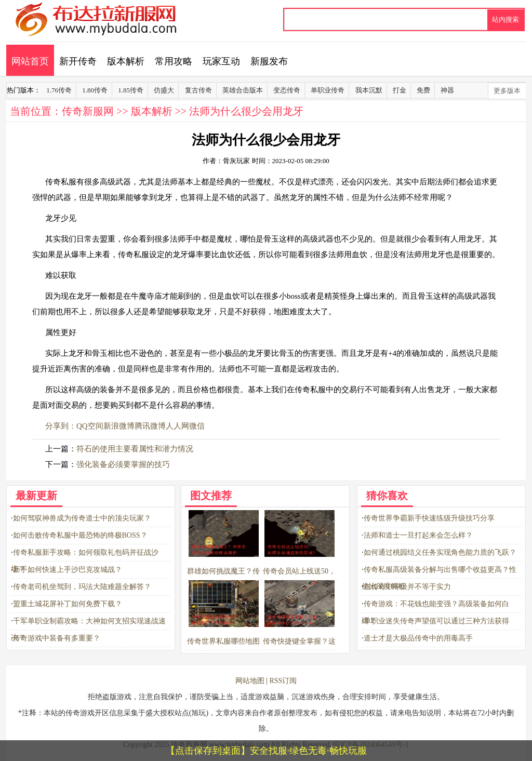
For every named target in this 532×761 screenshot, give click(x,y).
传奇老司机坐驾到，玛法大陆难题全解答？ (82, 587)
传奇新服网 (88, 111)
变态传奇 (287, 90)
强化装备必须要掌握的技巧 (123, 464)
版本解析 (126, 61)
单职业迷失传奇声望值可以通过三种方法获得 (436, 621)
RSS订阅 (283, 681)
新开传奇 (78, 61)
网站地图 (250, 681)
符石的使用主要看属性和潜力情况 (135, 449)
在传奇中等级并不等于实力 (407, 587)
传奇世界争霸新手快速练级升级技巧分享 (429, 518)
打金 (400, 90)
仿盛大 (164, 90)
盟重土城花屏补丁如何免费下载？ (68, 604)
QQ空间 (90, 426)
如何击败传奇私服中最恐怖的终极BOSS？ (80, 535)
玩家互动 (221, 61)
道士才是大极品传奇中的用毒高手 (418, 638)
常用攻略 (174, 61)
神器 (447, 90)
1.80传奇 (95, 90)
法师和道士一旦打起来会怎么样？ (418, 535)
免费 (423, 90)
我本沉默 (369, 90)
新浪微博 (119, 426)
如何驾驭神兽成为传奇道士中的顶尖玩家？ (82, 518)
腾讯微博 (150, 426)
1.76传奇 (59, 90)
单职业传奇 (328, 90)
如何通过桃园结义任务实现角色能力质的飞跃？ (440, 552)
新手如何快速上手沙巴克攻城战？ (68, 570)
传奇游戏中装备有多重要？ (57, 638)
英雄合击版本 (243, 90)
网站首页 (30, 61)
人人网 (177, 426)
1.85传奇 (131, 90)
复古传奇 (198, 90)
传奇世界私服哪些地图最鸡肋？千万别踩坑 (223, 641)
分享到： (61, 426)
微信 (197, 426)
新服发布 (269, 61)
